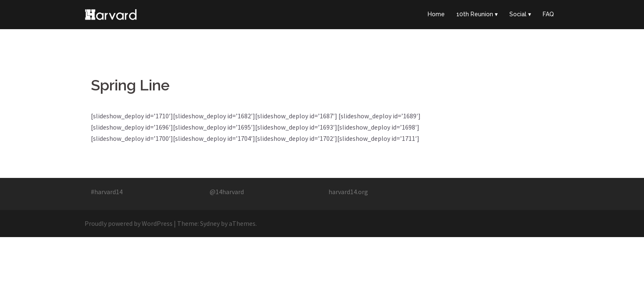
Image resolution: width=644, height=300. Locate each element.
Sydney (210, 223)
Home (436, 14)
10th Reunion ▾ (477, 14)
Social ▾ (520, 14)
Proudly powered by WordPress (129, 223)
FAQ (548, 14)
